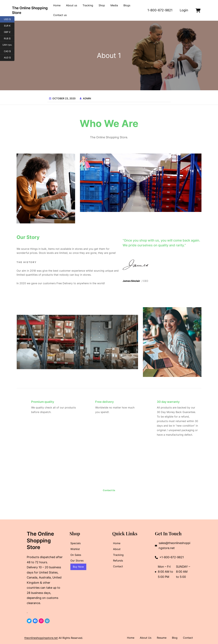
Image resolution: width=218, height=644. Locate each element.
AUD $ (9, 58)
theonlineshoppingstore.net (41, 638)
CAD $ (9, 51)
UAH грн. (9, 45)
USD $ (9, 19)
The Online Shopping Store (40, 541)
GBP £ (9, 32)
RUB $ (9, 39)
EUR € (9, 26)
